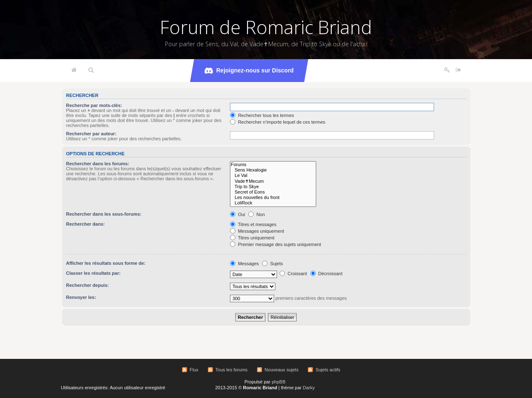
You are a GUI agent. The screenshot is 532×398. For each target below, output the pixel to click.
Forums (273, 165)
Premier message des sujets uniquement (275, 244)
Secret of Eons (273, 192)
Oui (237, 214)
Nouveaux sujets (281, 370)
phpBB (278, 382)
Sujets (272, 264)
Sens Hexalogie (273, 170)
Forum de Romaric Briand (266, 27)
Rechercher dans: (86, 224)
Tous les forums (231, 370)
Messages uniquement (257, 231)
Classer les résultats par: (94, 273)
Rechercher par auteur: (91, 134)
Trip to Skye (273, 187)
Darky (309, 388)
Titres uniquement (252, 238)
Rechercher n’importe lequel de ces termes (278, 122)
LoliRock (273, 203)
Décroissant (326, 274)
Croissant (293, 274)
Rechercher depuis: (88, 285)
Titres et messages (253, 224)
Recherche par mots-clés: (94, 105)
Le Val (273, 175)
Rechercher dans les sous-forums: (104, 214)
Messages (244, 264)
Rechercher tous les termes (262, 115)
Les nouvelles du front (273, 198)
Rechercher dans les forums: (98, 164)
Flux (194, 370)
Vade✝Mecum (273, 181)
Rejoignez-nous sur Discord (249, 71)
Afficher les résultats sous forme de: (106, 263)
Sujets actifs (328, 370)
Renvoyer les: (81, 297)
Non (256, 214)
